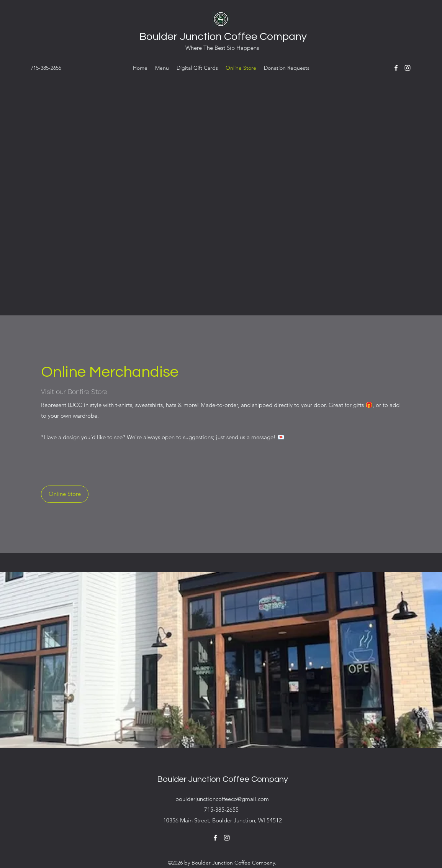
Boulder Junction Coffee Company (223, 37)
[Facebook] (396, 68)
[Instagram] (408, 68)
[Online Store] (65, 494)
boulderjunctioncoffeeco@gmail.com (222, 799)
